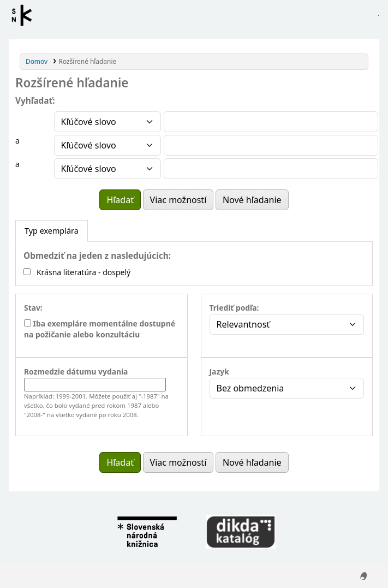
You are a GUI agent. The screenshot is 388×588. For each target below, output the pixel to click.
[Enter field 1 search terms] (271, 122)
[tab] (52, 231)
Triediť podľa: (234, 308)
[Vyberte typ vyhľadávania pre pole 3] (108, 169)
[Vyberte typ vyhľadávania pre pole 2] (108, 145)
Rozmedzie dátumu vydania (76, 372)
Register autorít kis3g (25, 15)
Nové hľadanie (252, 200)
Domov (37, 61)
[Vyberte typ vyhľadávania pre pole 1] (108, 122)
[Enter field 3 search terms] (271, 169)
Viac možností (178, 200)
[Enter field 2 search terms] (271, 145)
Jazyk (219, 372)
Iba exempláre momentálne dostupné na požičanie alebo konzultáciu (100, 329)
